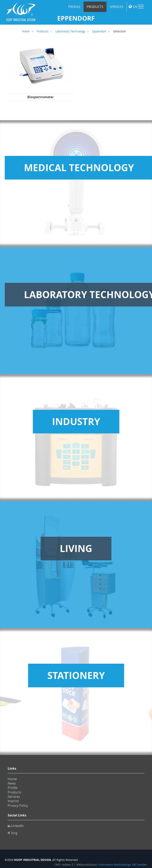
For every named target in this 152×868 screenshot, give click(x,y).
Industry (76, 422)
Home (26, 32)
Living (76, 548)
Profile (74, 7)
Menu (141, 7)
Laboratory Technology (70, 32)
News (12, 783)
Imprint (13, 801)
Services (117, 7)
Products (95, 7)
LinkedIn (16, 826)
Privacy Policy (18, 806)
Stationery (76, 675)
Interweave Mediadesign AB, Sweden (123, 865)
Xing (13, 833)
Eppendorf (99, 32)
